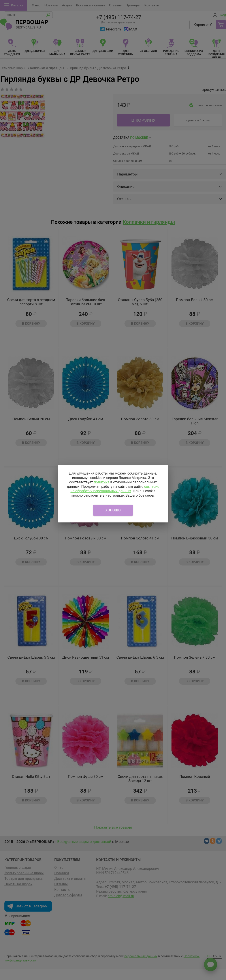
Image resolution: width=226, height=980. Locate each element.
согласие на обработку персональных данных (115, 489)
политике (102, 482)
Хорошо (113, 510)
